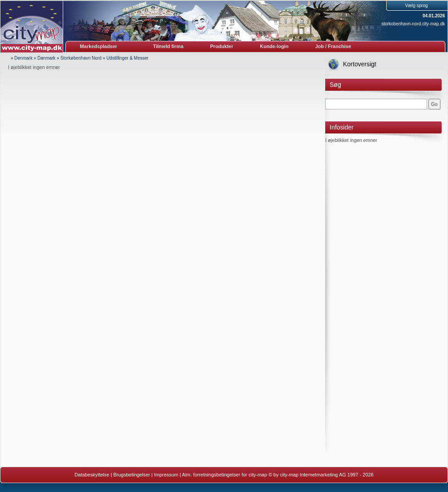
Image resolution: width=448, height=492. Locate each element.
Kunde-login (274, 46)
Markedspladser (99, 46)
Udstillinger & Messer (127, 58)
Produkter (222, 46)
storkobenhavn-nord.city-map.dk (413, 24)
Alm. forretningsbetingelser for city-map (224, 475)
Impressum (166, 475)
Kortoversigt (360, 64)
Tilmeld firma (168, 46)
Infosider (342, 127)
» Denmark (22, 58)
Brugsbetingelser (132, 475)
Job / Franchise (333, 46)
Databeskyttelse (92, 475)
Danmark (46, 58)
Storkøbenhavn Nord (81, 58)
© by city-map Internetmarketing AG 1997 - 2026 (321, 475)
